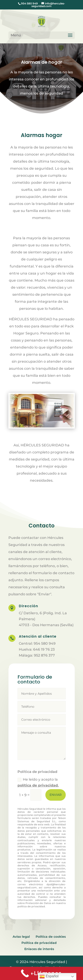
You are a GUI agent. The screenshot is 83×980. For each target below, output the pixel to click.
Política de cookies (51, 937)
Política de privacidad (39, 943)
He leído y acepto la (38, 782)
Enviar (56, 795)
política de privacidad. (38, 785)
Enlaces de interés (39, 949)
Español (49, 976)
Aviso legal (21, 937)
